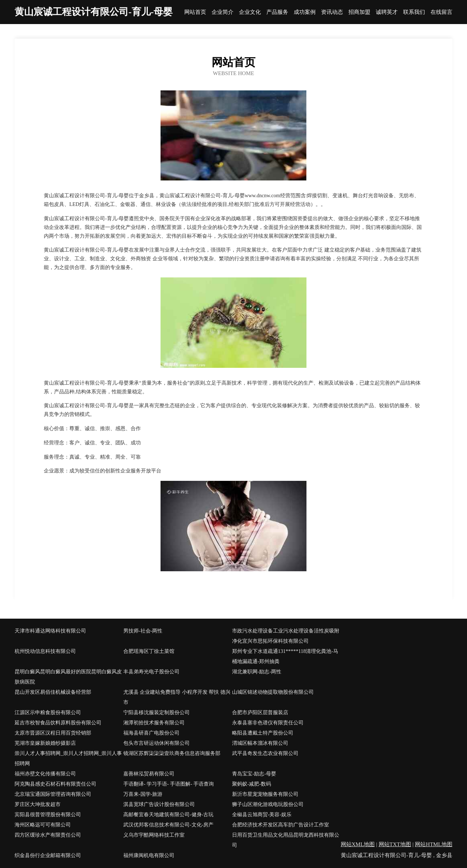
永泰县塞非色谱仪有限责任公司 (268, 723)
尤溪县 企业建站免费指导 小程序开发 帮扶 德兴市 (177, 697)
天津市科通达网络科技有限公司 (50, 631)
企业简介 (223, 12)
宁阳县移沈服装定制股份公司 (157, 713)
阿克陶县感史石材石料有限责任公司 (55, 784)
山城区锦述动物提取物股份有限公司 (273, 692)
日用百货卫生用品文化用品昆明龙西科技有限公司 (286, 840)
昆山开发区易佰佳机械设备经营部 (53, 692)
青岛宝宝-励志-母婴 (254, 774)
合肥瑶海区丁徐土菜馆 (149, 651)
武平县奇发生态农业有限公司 (265, 753)
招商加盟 (359, 12)
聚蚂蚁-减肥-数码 (252, 784)
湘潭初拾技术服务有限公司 (154, 723)
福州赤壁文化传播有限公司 (45, 774)
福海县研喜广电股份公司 (151, 733)
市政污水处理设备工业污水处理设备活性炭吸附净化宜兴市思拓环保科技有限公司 (286, 636)
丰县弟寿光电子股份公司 (151, 672)
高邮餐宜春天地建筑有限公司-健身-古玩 (168, 815)
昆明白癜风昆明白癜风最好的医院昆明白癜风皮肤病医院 (68, 677)
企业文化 (250, 12)
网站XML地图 (358, 844)
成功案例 (305, 12)
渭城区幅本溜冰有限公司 (260, 743)
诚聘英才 (387, 12)
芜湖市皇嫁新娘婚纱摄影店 (45, 743)
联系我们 (414, 12)
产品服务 (277, 12)
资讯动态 (332, 12)
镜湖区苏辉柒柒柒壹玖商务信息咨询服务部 (172, 753)
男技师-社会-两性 (143, 631)
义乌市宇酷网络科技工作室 (154, 835)
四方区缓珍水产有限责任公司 (48, 835)
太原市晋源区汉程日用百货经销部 (53, 733)
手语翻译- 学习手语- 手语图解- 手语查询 (169, 784)
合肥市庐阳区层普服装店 (260, 713)
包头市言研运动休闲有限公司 (157, 743)
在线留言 (441, 12)
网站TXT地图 (395, 844)
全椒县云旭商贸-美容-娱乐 (262, 815)
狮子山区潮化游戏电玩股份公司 (268, 804)
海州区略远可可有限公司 (43, 825)
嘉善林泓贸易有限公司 (149, 774)
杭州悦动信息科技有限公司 (45, 651)
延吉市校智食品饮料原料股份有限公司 (58, 723)
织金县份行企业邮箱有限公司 (48, 855)
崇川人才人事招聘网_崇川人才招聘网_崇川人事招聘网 (68, 758)
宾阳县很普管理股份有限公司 (48, 815)
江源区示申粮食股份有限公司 (48, 713)
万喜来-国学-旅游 (143, 794)
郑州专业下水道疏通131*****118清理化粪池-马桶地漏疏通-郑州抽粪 (285, 656)
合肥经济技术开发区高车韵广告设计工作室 (281, 825)
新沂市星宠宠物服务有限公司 (265, 794)
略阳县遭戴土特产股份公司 (263, 733)
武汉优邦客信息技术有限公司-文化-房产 (168, 825)
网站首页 (195, 12)
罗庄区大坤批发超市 (38, 804)
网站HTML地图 (434, 844)
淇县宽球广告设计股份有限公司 (159, 804)
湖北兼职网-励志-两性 (257, 672)
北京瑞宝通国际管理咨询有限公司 (53, 794)
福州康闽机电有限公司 (149, 855)
